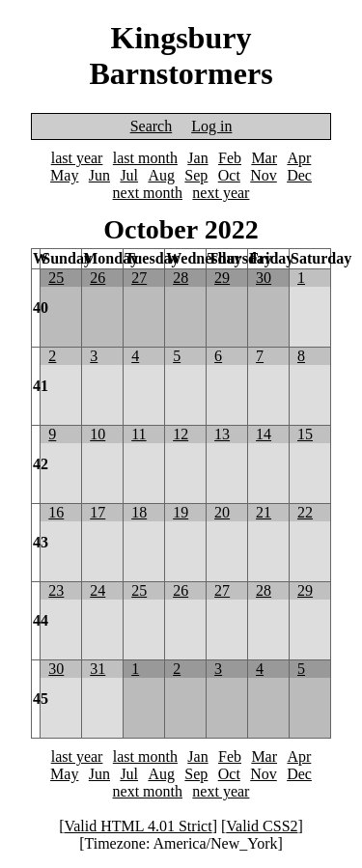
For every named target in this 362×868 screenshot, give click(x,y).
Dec (299, 175)
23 (56, 590)
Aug (161, 175)
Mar (264, 158)
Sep (196, 175)
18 (139, 512)
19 (181, 512)
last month (145, 158)
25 (56, 278)
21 (264, 512)
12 (181, 434)
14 (264, 434)
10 (97, 434)
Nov (264, 175)
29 (222, 278)
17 (97, 512)
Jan (197, 158)
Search (152, 126)
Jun (99, 175)
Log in (211, 126)
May (64, 175)
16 (56, 512)
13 (222, 434)
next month (148, 193)
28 (181, 278)
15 (305, 434)
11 (139, 434)
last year (77, 158)
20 (222, 512)
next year (221, 193)
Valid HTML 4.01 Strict (138, 826)
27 (139, 278)
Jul (129, 175)
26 (97, 278)
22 (305, 512)
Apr (299, 158)
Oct (229, 175)
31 (97, 669)
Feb (230, 158)
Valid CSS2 (262, 826)
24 (97, 590)
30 (264, 278)
